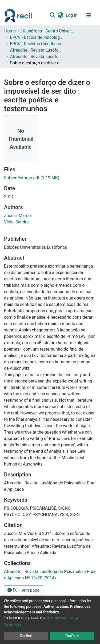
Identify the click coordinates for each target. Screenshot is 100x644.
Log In (72, 15)
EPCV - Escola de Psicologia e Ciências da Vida (37, 37)
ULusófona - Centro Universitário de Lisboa (48, 31)
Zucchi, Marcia (18, 216)
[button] (60, 15)
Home (10, 31)
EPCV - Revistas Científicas (35, 44)
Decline (26, 636)
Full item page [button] (23, 590)
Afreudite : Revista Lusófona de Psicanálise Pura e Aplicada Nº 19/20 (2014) (37, 57)
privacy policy (66, 618)
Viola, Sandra (16, 222)
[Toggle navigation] (89, 15)
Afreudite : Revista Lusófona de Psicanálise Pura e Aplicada (37, 50)
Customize (13, 625)
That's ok (72, 636)
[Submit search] (52, 15)
